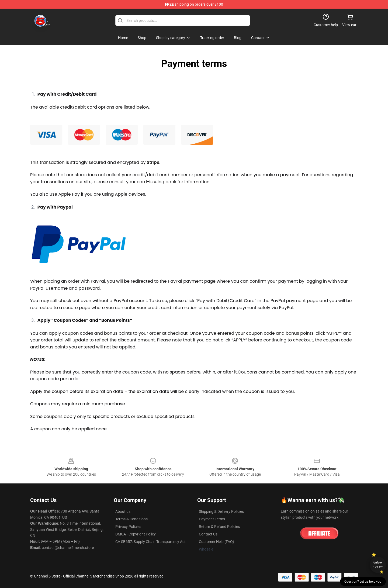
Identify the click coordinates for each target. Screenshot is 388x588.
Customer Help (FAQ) (216, 542)
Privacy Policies (128, 527)
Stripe (153, 162)
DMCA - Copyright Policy (136, 534)
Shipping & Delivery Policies (221, 511)
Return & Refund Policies (219, 527)
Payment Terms (212, 519)
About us (123, 511)
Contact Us (208, 534)
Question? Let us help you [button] (363, 582)
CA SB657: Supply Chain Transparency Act (150, 542)
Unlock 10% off (378, 565)
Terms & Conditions (131, 519)
